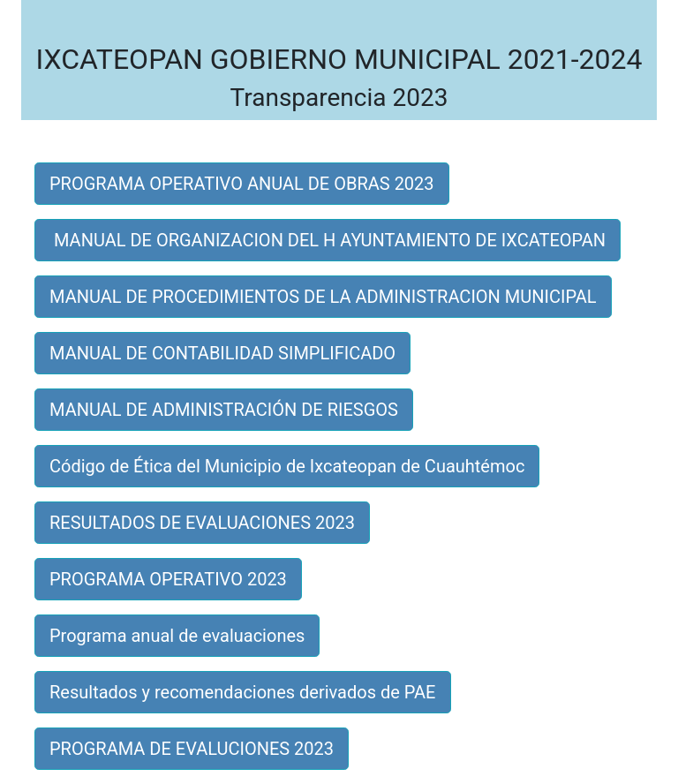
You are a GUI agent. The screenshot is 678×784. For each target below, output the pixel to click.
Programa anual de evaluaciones (177, 636)
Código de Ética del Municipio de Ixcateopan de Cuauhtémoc (287, 466)
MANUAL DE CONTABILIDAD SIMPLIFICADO (222, 353)
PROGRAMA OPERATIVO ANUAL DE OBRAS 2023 (242, 184)
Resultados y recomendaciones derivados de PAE (243, 692)
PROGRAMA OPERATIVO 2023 (168, 579)
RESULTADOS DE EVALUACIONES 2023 (202, 523)
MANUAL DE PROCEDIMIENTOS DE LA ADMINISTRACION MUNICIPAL (323, 297)
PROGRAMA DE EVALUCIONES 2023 (192, 749)
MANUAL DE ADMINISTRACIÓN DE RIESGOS (224, 410)
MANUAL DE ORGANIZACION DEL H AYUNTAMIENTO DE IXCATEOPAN (328, 240)
